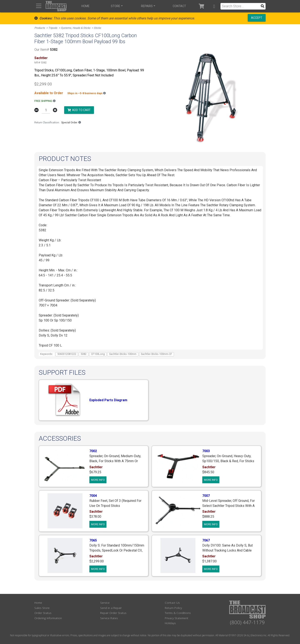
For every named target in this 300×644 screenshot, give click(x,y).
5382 (84, 354)
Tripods (53, 28)
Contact (179, 6)
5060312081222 (67, 354)
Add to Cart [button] (79, 110)
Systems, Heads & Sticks (76, 28)
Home (86, 6)
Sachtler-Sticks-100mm (123, 354)
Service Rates (109, 618)
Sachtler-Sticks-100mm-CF (156, 354)
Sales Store (42, 608)
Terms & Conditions (178, 613)
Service (105, 603)
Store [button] (116, 6)
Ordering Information (48, 618)
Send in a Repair (111, 608)
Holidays (170, 623)
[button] (214, 6)
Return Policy (173, 608)
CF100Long (98, 354)
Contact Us (172, 603)
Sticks (97, 28)
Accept (257, 18)
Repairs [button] (147, 6)
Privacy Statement (177, 618)
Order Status (43, 613)
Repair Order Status (113, 613)
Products (40, 28)
